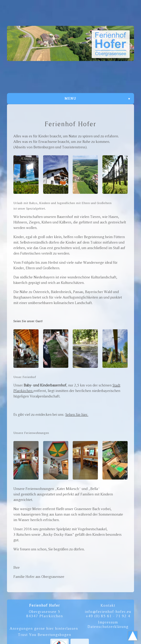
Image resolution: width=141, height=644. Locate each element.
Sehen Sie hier (77, 414)
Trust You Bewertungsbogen (45, 635)
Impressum (108, 622)
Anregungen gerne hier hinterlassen (44, 628)
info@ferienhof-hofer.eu (108, 612)
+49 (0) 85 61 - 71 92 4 (108, 616)
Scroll (133, 636)
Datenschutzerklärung (108, 627)
